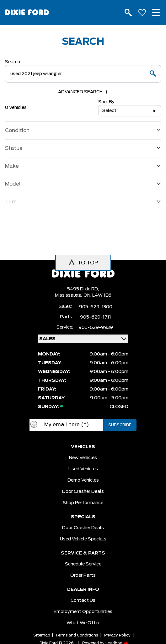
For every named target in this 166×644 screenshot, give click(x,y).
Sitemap (42, 635)
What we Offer (83, 623)
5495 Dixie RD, (83, 289)
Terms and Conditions (77, 635)
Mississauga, (69, 295)
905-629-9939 (96, 328)
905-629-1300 (96, 307)
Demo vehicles (83, 480)
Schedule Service (83, 564)
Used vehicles (83, 469)
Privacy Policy (117, 635)
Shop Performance (83, 503)
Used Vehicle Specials (83, 539)
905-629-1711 (96, 317)
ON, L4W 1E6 (97, 295)
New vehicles (83, 458)
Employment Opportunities (83, 612)
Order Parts (83, 575)
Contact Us (83, 601)
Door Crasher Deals (83, 492)
